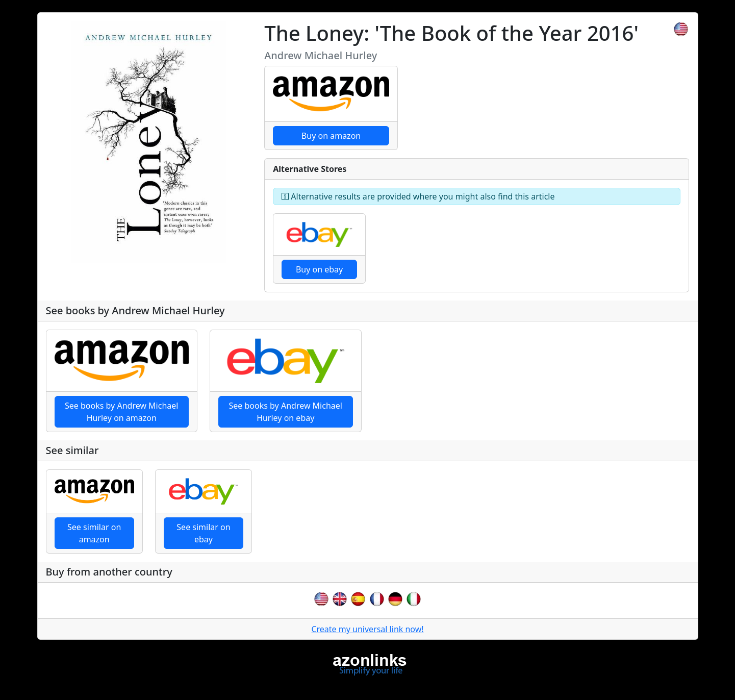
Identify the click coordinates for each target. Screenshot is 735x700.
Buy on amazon (331, 136)
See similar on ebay (203, 533)
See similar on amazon (94, 533)
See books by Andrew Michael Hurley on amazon (121, 412)
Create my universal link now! (367, 629)
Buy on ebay (319, 269)
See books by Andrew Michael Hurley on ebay (286, 412)
